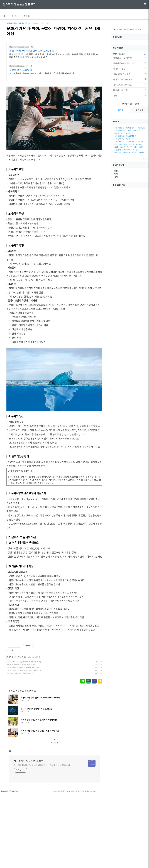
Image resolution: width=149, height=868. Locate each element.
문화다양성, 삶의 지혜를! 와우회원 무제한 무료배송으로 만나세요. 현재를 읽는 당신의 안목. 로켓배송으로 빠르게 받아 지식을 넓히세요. (54, 56)
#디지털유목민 (119, 172)
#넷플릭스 (117, 185)
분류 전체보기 (119, 87)
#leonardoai (127, 183)
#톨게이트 (140, 174)
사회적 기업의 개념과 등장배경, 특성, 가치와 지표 (24, 707)
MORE (145, 192)
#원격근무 (142, 161)
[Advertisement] (54, 661)
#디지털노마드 (119, 166)
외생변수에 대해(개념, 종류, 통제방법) (20, 710)
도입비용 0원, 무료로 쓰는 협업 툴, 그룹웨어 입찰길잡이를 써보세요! (41, 73)
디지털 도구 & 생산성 (130, 91)
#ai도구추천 (124, 180)
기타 (130, 128)
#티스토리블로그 (120, 174)
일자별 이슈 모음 (130, 123)
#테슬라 (136, 183)
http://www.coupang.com (19, 47)
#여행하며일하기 (120, 163)
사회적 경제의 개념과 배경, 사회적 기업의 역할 (23, 704)
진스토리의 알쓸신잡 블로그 (19, 4)
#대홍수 (135, 185)
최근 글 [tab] (120, 143)
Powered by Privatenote (10, 828)
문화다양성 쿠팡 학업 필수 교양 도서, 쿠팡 (32, 51)
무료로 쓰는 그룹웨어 (21, 70)
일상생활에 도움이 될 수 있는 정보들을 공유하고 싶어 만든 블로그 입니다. (44, 802)
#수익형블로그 (131, 161)
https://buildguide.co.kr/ (19, 66)
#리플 (129, 163)
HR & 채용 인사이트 (130, 107)
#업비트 (131, 177)
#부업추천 (126, 185)
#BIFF (142, 185)
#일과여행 (137, 163)
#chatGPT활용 (131, 169)
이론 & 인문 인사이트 (16, 23)
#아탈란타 (117, 183)
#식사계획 (131, 174)
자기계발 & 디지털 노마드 (130, 96)
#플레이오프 (130, 172)
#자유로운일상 (119, 161)
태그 (14, 16)
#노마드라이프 (119, 169)
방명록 (27, 16)
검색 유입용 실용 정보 (130, 112)
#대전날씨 (123, 177)
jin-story (29, 23)
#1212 (116, 180)
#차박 (116, 177)
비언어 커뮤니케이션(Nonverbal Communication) (24, 698)
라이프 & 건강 (130, 101)
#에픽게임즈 (130, 166)
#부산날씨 (134, 180)
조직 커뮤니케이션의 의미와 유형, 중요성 (21, 701)
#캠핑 (141, 180)
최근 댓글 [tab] (139, 143)
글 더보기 (54, 779)
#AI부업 (139, 177)
